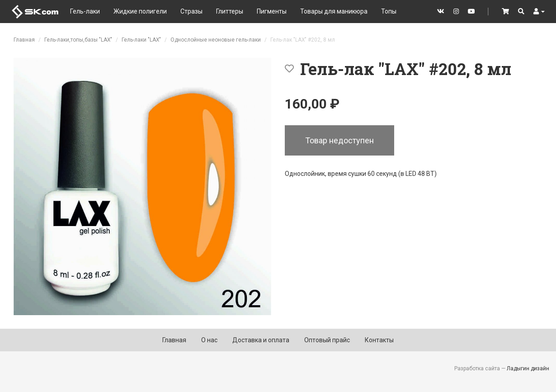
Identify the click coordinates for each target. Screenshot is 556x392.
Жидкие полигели (140, 11)
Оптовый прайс (327, 340)
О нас (209, 340)
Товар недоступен (339, 140)
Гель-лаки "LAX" (141, 40)
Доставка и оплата (261, 340)
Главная (24, 40)
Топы (389, 11)
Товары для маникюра (334, 11)
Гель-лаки (85, 11)
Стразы (191, 11)
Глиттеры (230, 11)
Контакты (379, 340)
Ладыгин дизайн (528, 368)
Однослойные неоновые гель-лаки (216, 40)
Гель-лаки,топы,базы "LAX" (78, 40)
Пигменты (272, 11)
